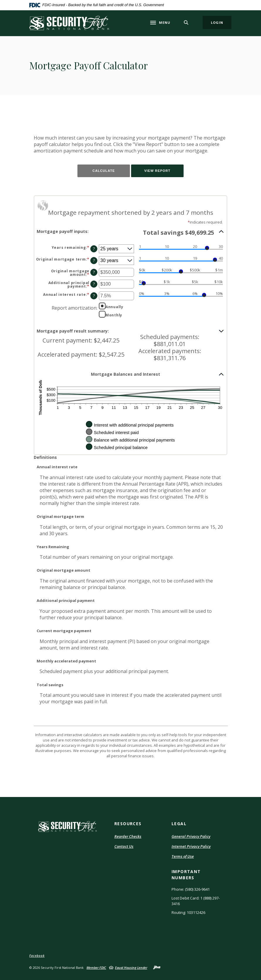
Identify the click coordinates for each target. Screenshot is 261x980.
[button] (130, 232)
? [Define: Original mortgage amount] (94, 272)
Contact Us (124, 846)
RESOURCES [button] (128, 824)
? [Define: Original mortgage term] (94, 260)
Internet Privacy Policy (191, 847)
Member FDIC (96, 968)
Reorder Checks (128, 837)
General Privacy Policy (191, 836)
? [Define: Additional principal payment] (94, 284)
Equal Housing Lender (131, 968)
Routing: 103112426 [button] (188, 912)
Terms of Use (183, 857)
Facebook (37, 956)
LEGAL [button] (179, 824)
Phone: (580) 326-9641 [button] (191, 889)
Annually (115, 307)
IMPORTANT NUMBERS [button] (186, 875)
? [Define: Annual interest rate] (94, 296)
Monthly (114, 315)
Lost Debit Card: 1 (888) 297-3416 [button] (196, 901)
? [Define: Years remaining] (94, 249)
